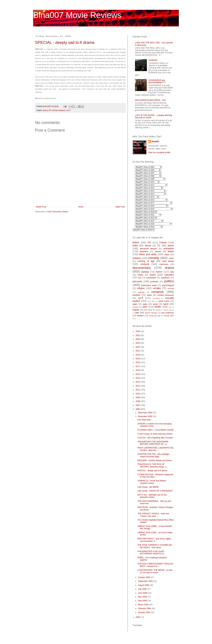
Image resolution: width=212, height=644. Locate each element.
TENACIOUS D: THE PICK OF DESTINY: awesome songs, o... (153, 465)
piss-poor (137, 281)
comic (171, 258)
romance (158, 292)
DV (50, 110)
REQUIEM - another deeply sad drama (155, 460)
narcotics (169, 275)
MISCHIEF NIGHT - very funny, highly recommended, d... (154, 540)
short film (151, 301)
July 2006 (143, 589)
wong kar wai (155, 316)
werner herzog (151, 313)
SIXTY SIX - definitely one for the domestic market (152, 496)
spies (145, 304)
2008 (138, 401)
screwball (156, 298)
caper (167, 254)
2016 (138, 370)
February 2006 (145, 608)
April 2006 (143, 601)
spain (135, 304)
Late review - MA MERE (148, 487)
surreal (135, 307)
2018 (138, 362)
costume (145, 264)
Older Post (120, 207)
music (153, 275)
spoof (155, 304)
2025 (138, 335)
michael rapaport (59, 110)
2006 (138, 409)
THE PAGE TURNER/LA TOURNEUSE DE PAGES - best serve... (155, 546)
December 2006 (145, 413)
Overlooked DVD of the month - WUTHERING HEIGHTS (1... (152, 552)
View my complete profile (159, 152)
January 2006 (144, 612)
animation (169, 248)
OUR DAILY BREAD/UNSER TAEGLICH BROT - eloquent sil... (155, 565)
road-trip (141, 292)
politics (169, 281)
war (137, 313)
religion (141, 288)
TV (159, 246)
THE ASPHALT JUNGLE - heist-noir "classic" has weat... (153, 515)
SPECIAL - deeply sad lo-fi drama (65, 42)
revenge (171, 288)
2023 (138, 343)
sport (166, 304)
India (135, 246)
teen (145, 307)
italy (172, 272)
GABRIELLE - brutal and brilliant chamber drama (152, 482)
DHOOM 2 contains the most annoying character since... (154, 425)
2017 (138, 366)
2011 (138, 390)
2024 (138, 339)
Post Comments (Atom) (58, 212)
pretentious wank (149, 285)
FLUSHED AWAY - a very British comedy (155, 430)
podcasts (154, 282)
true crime (148, 310)
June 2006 (143, 593)
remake (157, 288)
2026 (138, 331)
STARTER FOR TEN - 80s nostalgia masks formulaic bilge (153, 455)
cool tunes (168, 261)
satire (149, 295)
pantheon (165, 278)
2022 (138, 347)
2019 (138, 359)
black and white (148, 254)
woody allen (169, 316)
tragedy (136, 310)
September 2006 (146, 581)
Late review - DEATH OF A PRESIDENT (155, 491)
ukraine (158, 310)
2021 (138, 351)
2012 (138, 386)
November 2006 (145, 416)
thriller (158, 307)
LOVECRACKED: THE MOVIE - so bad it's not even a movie (155, 571)
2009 (138, 397)
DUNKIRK (153, 60)
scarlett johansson (166, 295)
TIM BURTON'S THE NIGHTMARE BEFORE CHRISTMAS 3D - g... (153, 443)
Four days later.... (145, 420)
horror (159, 272)
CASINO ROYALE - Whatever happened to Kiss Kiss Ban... (155, 476)
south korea (164, 301)
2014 (138, 378)
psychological (168, 285)
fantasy (145, 272)
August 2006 (144, 585)
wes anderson (168, 313)
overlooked (151, 278)
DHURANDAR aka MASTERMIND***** (157, 81)
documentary (142, 268)
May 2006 (143, 597)
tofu (170, 307)
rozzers (136, 295)
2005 (138, 617)
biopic (171, 251)
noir (139, 278)
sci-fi (68, 110)
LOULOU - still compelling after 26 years (155, 438)
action (171, 246)
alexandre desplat (148, 249)
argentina (144, 251)
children (137, 258)
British (136, 243)
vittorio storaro (169, 310)
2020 (138, 355)
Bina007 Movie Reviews (77, 15)
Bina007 (155, 142)
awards (158, 251)
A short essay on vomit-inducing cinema (155, 434)
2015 (138, 374)
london (140, 275)
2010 (138, 394)
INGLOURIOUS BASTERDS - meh (150, 100)
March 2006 (144, 605)
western (140, 316)
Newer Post (41, 207)
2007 (138, 405)
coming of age (146, 261)
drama (45, 110)
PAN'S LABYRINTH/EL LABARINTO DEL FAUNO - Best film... (156, 449)
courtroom (164, 264)
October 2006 (144, 577)
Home (81, 207)
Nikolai (148, 246)
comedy (154, 258)
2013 (138, 382)
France (163, 243)
